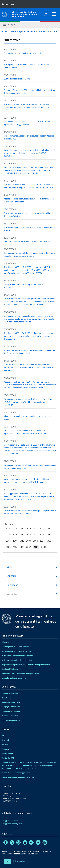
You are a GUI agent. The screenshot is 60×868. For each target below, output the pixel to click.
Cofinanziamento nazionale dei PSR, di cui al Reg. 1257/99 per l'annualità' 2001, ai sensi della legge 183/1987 (28, 402)
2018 (15, 535)
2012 (8, 541)
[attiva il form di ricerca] (46, 15)
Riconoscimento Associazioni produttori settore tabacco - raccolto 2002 (30, 137)
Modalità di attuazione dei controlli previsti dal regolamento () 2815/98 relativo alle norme (25, 432)
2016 (29, 535)
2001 (55, 31)
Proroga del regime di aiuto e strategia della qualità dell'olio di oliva (30, 229)
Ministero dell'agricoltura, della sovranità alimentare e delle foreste (25, 14)
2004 (15, 547)
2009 (29, 541)
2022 (35, 528)
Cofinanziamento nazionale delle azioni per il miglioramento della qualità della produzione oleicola (30, 512)
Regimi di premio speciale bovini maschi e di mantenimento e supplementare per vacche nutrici (30, 254)
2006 (49, 541)
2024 (22, 528)
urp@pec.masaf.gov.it (13, 824)
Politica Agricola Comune (23, 31)
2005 (8, 547)
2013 (49, 535)
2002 (29, 547)
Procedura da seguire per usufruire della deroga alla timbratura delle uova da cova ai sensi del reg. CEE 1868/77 (27, 107)
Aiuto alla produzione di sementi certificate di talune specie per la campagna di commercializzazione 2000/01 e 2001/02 (30, 153)
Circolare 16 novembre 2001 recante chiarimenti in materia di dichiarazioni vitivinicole (29, 92)
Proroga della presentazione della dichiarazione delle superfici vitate (27, 66)
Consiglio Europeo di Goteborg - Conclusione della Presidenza (26, 286)
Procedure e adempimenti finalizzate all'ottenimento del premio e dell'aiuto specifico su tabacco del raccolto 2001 (29, 186)
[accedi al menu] (54, 14)
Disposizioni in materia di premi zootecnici (22, 53)
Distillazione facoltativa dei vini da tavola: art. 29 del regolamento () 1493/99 (27, 123)
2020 (49, 528)
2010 (22, 541)
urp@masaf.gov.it (11, 821)
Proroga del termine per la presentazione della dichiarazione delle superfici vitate (30, 215)
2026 (8, 528)
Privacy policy (19, 861)
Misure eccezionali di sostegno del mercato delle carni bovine (27, 418)
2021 (42, 528)
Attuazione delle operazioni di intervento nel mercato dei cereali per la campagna (29, 200)
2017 (22, 535)
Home (4, 31)
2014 (42, 535)
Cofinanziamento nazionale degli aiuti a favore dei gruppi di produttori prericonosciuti (30, 466)
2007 (42, 541)
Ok (8, 861)
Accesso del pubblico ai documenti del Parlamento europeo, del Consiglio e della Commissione (30, 352)
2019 (8, 535)
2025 (15, 528)
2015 (35, 535)
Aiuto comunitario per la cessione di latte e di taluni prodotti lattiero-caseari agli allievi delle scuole (26, 481)
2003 (22, 547)
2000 (44, 547)
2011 (15, 541)
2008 (35, 541)
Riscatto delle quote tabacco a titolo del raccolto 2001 (28, 242)
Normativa (43, 31)
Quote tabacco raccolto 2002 (17, 79)
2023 (29, 528)
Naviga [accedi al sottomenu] (9, 25)
